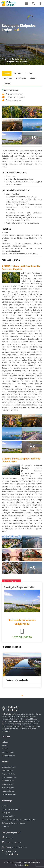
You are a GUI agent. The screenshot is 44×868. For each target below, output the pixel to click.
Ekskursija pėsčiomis (9, 777)
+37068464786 (22, 634)
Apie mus (5, 745)
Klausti (33, 78)
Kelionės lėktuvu (8, 784)
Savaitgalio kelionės (9, 794)
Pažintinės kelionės (9, 791)
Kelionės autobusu (8, 781)
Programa (18, 73)
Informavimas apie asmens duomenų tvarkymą (19, 820)
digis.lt (27, 865)
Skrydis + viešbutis (8, 774)
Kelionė (7, 73)
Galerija (29, 73)
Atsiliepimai (21, 78)
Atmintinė (8, 78)
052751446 (9, 838)
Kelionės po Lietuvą (9, 767)
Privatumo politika (8, 816)
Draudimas (6, 826)
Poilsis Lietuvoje (7, 770)
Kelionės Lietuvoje (11, 90)
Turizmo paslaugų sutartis (11, 809)
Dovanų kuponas (8, 752)
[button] (22, 695)
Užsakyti (8, 83)
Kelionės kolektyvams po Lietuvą (13, 823)
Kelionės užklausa (8, 756)
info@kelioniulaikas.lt (13, 843)
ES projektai (6, 813)
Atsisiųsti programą (12, 581)
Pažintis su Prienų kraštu (17, 680)
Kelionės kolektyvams (19, 59)
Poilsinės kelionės (8, 788)
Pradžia (5, 59)
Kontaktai (5, 749)
